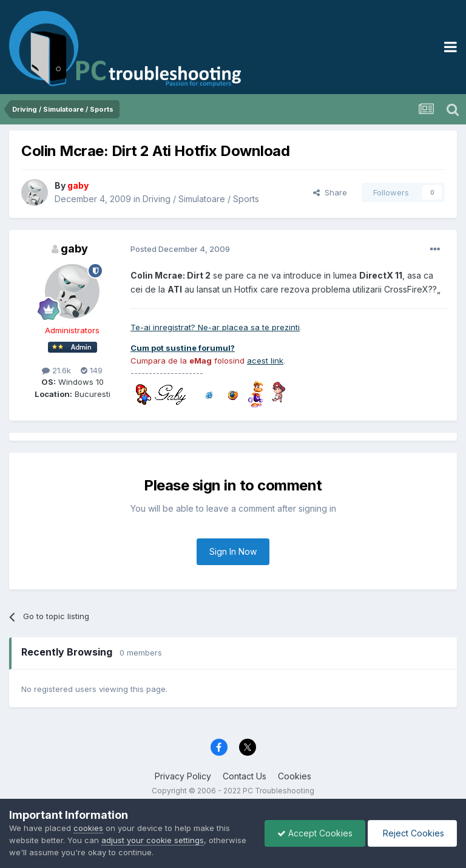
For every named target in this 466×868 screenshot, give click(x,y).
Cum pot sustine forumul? (183, 348)
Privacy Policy (183, 776)
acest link (265, 361)
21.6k (56, 370)
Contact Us (245, 776)
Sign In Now (233, 551)
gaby (74, 249)
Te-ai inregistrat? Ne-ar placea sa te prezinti (215, 327)
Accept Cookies (315, 833)
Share (330, 192)
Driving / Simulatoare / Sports (201, 199)
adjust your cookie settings (153, 840)
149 (92, 370)
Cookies (295, 776)
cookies (88, 828)
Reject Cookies (412, 833)
